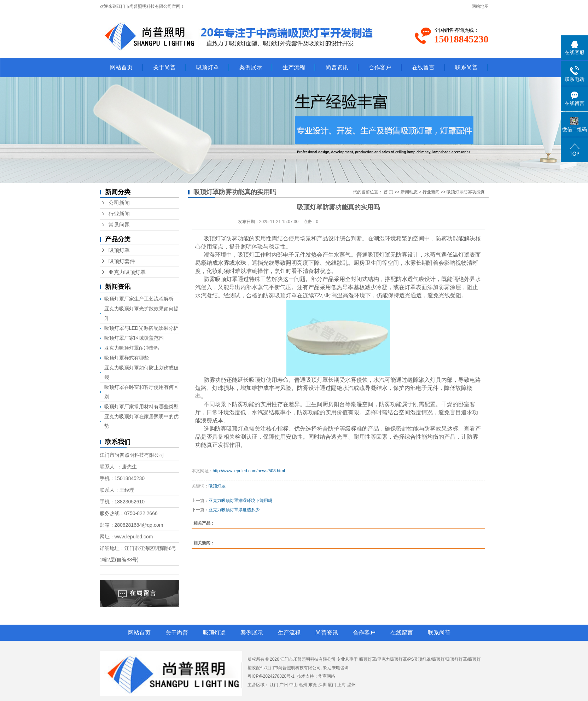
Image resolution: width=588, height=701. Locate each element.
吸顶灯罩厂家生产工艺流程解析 (139, 299)
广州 (284, 685)
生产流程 (294, 67)
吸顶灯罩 (208, 67)
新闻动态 (409, 192)
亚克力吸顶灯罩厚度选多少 (234, 510)
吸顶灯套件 (122, 261)
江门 (274, 685)
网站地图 (480, 6)
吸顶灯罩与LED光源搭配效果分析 (141, 328)
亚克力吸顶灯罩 (127, 272)
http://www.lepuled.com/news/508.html (249, 471)
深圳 (322, 685)
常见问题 (119, 225)
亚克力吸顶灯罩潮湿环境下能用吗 (240, 501)
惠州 (303, 685)
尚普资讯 (337, 67)
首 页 (388, 192)
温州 (351, 685)
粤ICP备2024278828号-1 (271, 676)
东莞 (313, 685)
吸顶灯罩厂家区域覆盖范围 (134, 338)
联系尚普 (466, 67)
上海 (342, 685)
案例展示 (251, 67)
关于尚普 (164, 67)
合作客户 (380, 67)
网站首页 (121, 67)
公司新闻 (119, 203)
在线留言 (423, 67)
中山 (293, 685)
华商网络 (327, 676)
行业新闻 (119, 214)
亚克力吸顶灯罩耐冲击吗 (132, 348)
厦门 (332, 685)
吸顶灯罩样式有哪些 (127, 358)
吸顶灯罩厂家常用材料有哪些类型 (141, 407)
